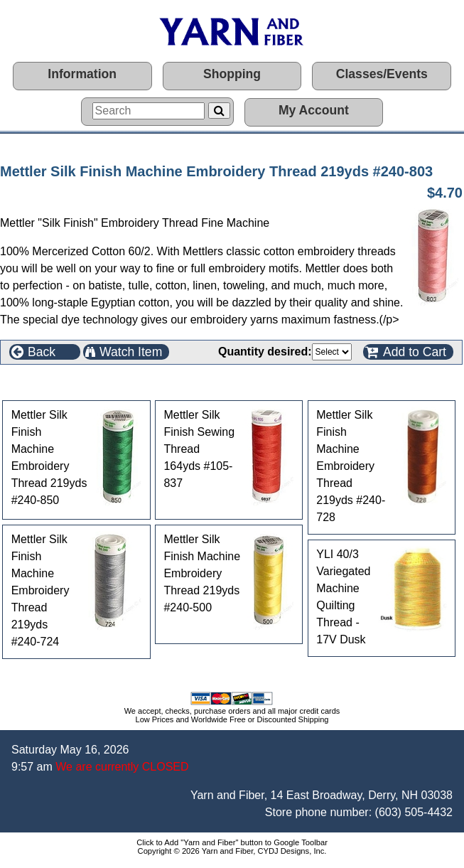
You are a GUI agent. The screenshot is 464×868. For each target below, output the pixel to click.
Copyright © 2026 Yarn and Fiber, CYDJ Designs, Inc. (232, 851)
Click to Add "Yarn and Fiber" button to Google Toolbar (232, 842)
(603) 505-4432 (414, 812)
